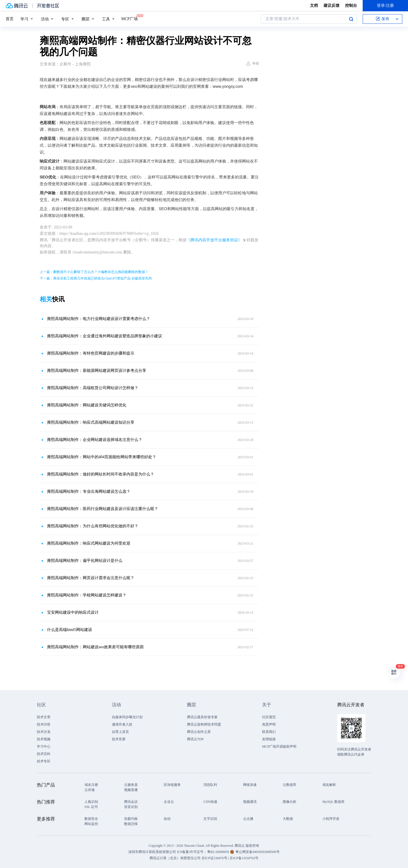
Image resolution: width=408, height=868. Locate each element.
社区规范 (269, 717)
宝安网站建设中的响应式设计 (73, 612)
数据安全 (91, 819)
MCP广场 (129, 18)
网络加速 (250, 785)
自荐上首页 (120, 732)
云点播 (248, 819)
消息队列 (210, 785)
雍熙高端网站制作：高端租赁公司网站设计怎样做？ (93, 388)
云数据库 (290, 785)
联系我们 (269, 732)
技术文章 (44, 717)
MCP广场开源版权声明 (279, 747)
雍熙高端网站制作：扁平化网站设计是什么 (85, 561)
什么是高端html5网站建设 (70, 630)
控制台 (351, 6)
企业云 (169, 802)
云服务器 (131, 785)
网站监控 (91, 824)
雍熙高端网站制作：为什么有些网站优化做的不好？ (93, 526)
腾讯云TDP (195, 739)
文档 (314, 6)
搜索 (351, 19)
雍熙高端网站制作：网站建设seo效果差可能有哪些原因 (95, 647)
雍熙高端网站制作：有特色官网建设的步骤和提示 (91, 353)
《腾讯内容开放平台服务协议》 (214, 240)
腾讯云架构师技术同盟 (204, 724)
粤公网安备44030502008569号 (258, 852)
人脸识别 (91, 802)
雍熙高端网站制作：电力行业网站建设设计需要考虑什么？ (99, 319)
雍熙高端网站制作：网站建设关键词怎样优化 (87, 405)
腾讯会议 (131, 802)
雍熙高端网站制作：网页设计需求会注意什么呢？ (91, 578)
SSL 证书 (91, 807)
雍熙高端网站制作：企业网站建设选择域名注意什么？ (95, 440)
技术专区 (44, 761)
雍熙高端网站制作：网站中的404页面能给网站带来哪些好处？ (102, 457)
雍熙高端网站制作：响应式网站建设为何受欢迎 (89, 543)
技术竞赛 (119, 739)
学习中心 (44, 747)
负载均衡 (131, 819)
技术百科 (44, 754)
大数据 (288, 819)
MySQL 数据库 (333, 802)
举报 (253, 63)
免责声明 (269, 724)
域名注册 (91, 785)
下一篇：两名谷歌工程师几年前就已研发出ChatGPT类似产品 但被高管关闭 (96, 278)
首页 (10, 19)
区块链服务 (172, 785)
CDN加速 (210, 802)
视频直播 (131, 790)
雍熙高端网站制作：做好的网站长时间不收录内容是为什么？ (101, 474)
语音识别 (131, 807)
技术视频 (44, 739)
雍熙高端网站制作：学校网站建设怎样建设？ (87, 595)
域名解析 (329, 785)
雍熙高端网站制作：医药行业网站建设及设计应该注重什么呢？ (103, 509)
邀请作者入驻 (122, 724)
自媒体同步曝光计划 (127, 717)
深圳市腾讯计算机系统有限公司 (152, 852)
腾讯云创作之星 (199, 732)
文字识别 (210, 819)
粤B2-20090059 (219, 852)
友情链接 (269, 739)
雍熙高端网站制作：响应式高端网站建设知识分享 (91, 422)
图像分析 (290, 802)
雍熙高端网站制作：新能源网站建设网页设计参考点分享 (97, 371)
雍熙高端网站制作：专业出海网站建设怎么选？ (89, 491)
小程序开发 (331, 819)
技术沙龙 (44, 732)
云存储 (90, 790)
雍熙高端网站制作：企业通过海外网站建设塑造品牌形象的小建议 (105, 336)
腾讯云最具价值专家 (202, 717)
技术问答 (44, 724)
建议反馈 (331, 6)
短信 (167, 819)
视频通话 (250, 802)
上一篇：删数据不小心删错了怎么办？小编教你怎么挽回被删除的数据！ (94, 272)
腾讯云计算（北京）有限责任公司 (175, 858)
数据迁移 (131, 824)
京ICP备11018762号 (244, 858)
